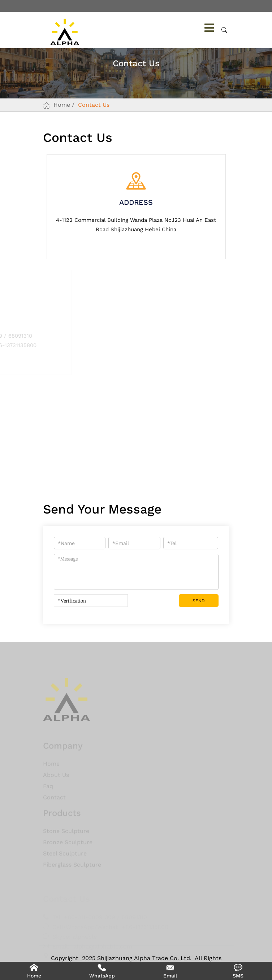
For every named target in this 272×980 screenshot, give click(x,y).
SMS (238, 976)
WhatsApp (102, 976)
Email (170, 976)
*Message (136, 572)
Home (62, 105)
